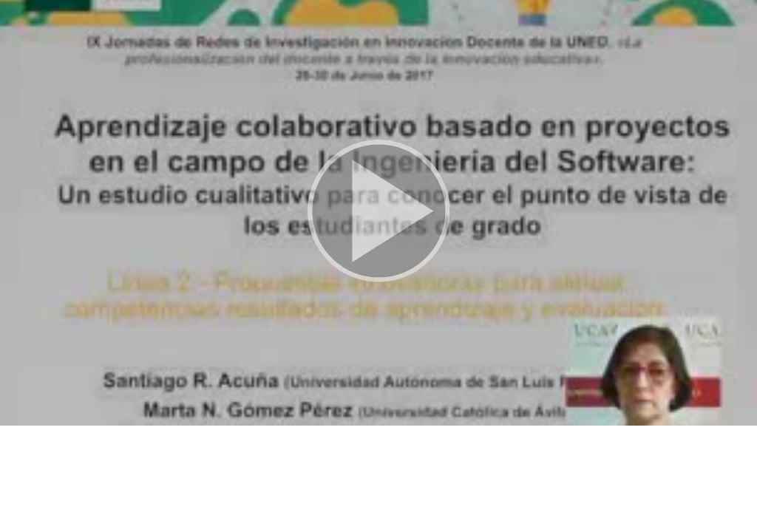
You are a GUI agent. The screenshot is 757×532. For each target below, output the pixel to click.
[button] (378, 213)
